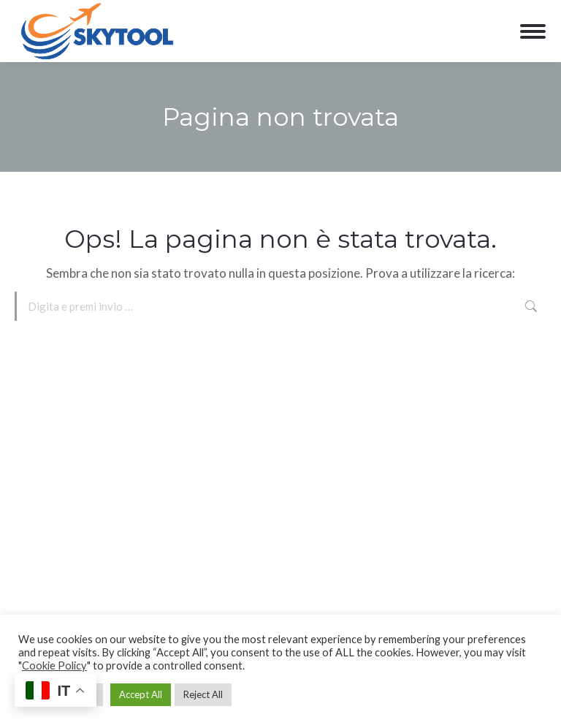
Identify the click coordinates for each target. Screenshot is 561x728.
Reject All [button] (203, 694)
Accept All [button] (141, 694)
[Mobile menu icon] (533, 31)
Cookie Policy (54, 666)
